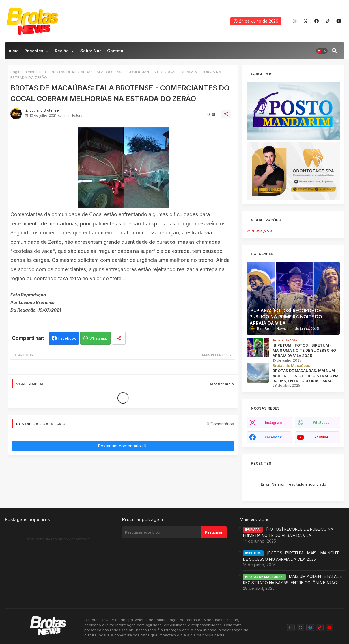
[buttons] (295, 21)
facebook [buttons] (273, 437)
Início (13, 51)
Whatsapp (98, 338)
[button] (322, 51)
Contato (115, 51)
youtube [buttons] (321, 437)
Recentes (34, 51)
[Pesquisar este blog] (161, 532)
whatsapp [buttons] (321, 422)
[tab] (13, 52)
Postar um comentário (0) (123, 446)
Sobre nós (91, 51)
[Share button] (119, 338)
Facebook (67, 338)
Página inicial (22, 72)
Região (62, 51)
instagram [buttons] (273, 422)
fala (42, 72)
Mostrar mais (222, 384)
